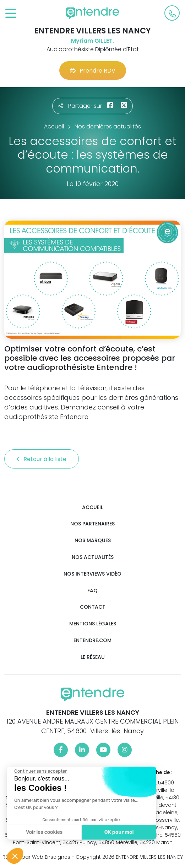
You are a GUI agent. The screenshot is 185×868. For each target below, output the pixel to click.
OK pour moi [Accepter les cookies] (118, 832)
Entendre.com (92, 641)
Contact (93, 607)
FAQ (92, 591)
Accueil (92, 507)
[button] (15, 856)
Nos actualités (93, 557)
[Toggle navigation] (11, 14)
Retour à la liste (42, 459)
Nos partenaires (92, 524)
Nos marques (93, 541)
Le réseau (93, 657)
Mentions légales (93, 624)
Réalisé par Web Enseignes (36, 857)
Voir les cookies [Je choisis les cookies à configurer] (43, 832)
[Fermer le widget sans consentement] (40, 771)
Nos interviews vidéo (92, 574)
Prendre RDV (93, 71)
